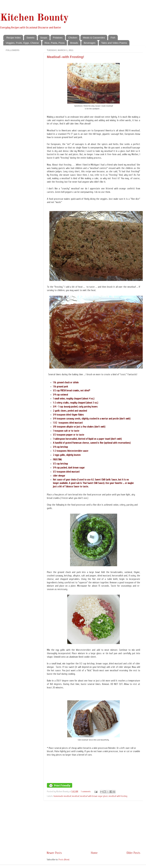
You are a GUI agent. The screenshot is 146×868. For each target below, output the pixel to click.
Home (94, 853)
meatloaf (76, 796)
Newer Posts (54, 853)
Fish (113, 38)
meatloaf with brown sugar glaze (94, 796)
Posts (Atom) (64, 860)
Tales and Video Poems (114, 43)
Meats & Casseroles (94, 38)
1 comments (86, 792)
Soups (44, 38)
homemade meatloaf (62, 796)
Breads (74, 43)
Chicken (73, 38)
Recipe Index (14, 38)
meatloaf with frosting (118, 796)
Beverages (90, 43)
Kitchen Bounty (34, 18)
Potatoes (58, 38)
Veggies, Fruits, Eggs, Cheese (22, 43)
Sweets (30, 38)
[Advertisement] (94, 826)
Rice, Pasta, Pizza (55, 43)
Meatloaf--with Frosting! (66, 57)
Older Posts (133, 853)
